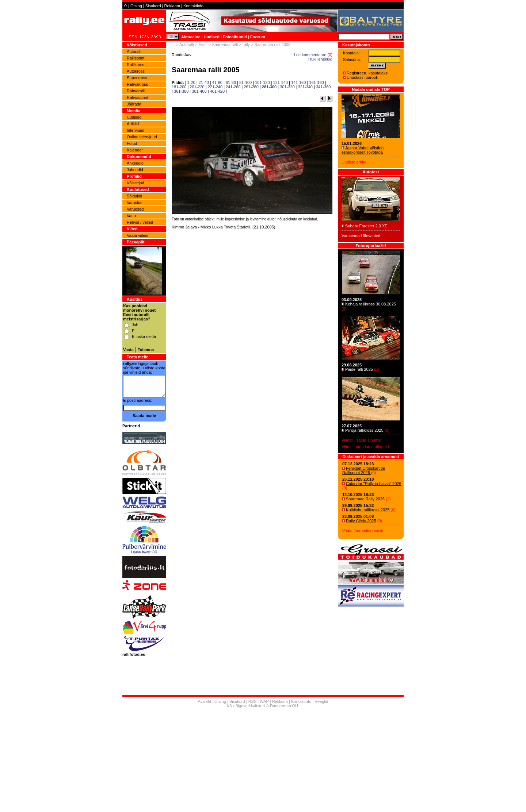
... (173, 45)
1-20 (191, 82)
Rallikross (136, 65)
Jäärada (134, 104)
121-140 (281, 82)
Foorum (258, 37)
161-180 (316, 82)
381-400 (199, 91)
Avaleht (205, 701)
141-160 (298, 82)
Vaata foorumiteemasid (363, 531)
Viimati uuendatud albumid (365, 447)
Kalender (135, 150)
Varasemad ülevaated (361, 236)
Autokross (136, 71)
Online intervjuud (142, 137)
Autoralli (134, 51)
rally (246, 45)
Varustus (135, 203)
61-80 (231, 82)
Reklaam (172, 6)
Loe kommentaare (310, 55)
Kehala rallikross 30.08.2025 (371, 304)
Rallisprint (136, 58)
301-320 (287, 87)
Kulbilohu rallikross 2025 (368, 510)
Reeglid (321, 701)
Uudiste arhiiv (354, 162)
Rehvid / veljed (140, 222)
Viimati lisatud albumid (361, 440)
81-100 (245, 82)
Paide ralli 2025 (359, 369)
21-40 (204, 82)
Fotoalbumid (235, 37)
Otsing (136, 6)
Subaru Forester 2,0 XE (366, 226)
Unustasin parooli (362, 77)
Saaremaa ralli (225, 45)
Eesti (203, 45)
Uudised (212, 37)
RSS (253, 701)
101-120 (262, 82)
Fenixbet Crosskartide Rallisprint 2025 (364, 470)
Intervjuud (136, 130)
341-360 (323, 87)
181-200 (179, 87)
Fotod (132, 143)
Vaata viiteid (138, 235)
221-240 (215, 87)
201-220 (197, 87)
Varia (131, 216)
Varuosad (135, 209)
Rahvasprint (138, 97)
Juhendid (135, 170)
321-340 (305, 87)
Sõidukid (134, 196)
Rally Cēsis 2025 (361, 521)
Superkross (137, 78)
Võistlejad (136, 183)
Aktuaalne (191, 37)
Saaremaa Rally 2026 (365, 499)
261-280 (251, 87)
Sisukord (153, 6)
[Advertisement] (252, 325)
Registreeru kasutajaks (367, 73)
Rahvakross (137, 84)
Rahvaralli (136, 91)
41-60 (217, 82)
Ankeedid (135, 163)
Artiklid (133, 124)
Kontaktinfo (193, 6)
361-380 (181, 91)
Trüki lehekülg (320, 59)
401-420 (217, 91)
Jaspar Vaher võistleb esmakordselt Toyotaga (363, 150)
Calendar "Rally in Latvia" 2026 (374, 484)
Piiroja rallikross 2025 (364, 430)
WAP (264, 701)
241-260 (233, 87)
